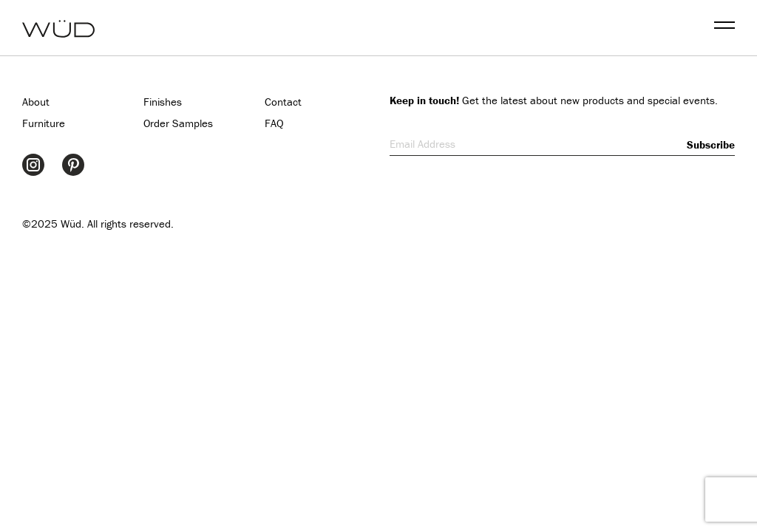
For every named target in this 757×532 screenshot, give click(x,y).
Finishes (163, 102)
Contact (283, 102)
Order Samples (178, 123)
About (36, 102)
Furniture (44, 123)
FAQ (274, 123)
